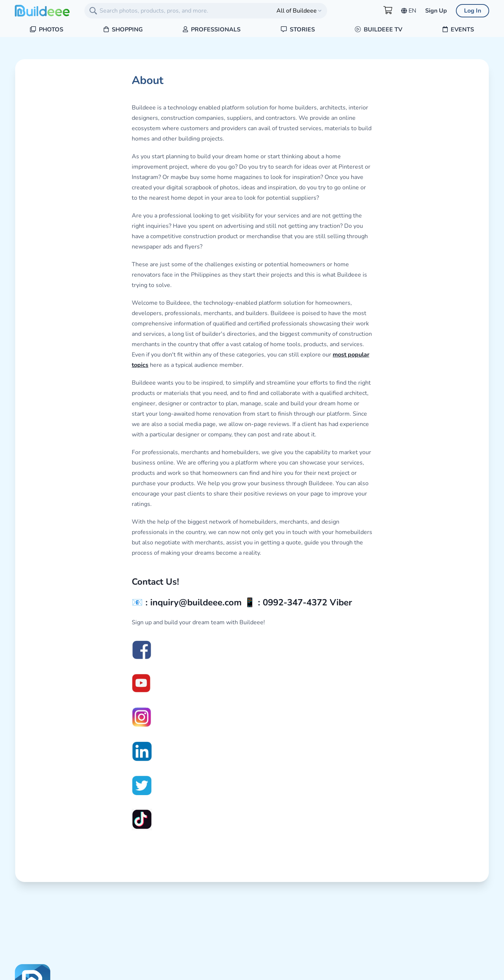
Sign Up (436, 11)
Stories (298, 30)
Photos (47, 30)
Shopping (123, 30)
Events (458, 30)
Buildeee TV (379, 30)
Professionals (212, 30)
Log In (473, 11)
